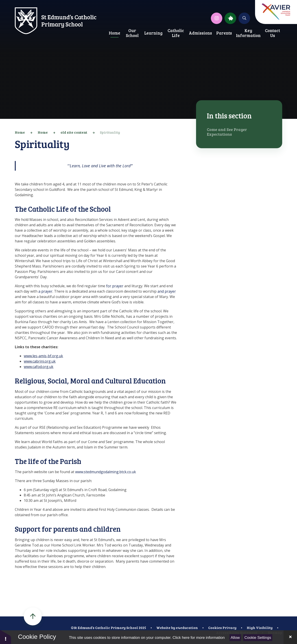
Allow (235, 638)
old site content (74, 132)
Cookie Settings (258, 638)
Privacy (229, 628)
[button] (6, 637)
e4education (187, 628)
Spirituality (110, 132)
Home (20, 132)
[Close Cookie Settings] (290, 637)
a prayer (45, 291)
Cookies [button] (215, 628)
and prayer (167, 291)
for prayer (115, 286)
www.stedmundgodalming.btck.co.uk (106, 472)
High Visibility (260, 628)
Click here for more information (199, 638)
